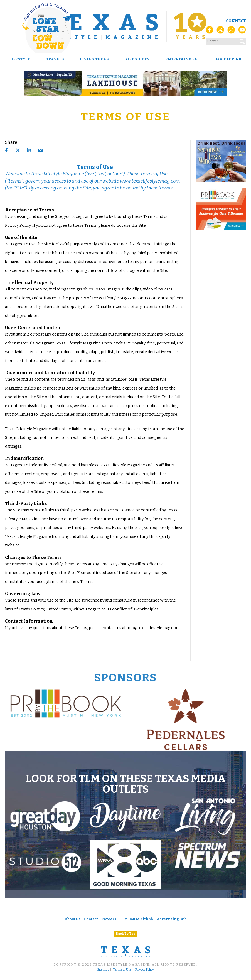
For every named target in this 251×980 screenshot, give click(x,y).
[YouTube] (242, 31)
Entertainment (183, 59)
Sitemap (103, 970)
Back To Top (126, 934)
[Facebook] (210, 31)
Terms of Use (122, 970)
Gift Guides (137, 59)
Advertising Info (172, 919)
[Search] (242, 40)
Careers (109, 919)
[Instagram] (231, 31)
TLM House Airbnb (136, 919)
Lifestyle (20, 59)
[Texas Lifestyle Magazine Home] (125, 26)
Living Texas (94, 59)
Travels (55, 59)
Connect (236, 21)
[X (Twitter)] (220, 31)
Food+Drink (229, 59)
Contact (91, 919)
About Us (72, 919)
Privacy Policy (145, 970)
